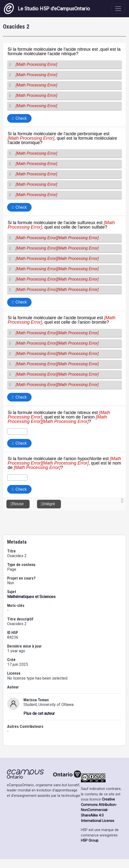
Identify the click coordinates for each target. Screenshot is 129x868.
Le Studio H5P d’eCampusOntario (47, 9)
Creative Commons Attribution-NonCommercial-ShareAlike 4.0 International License (99, 819)
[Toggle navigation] (118, 9)
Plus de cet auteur (39, 722)
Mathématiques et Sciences (31, 606)
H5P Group (90, 849)
